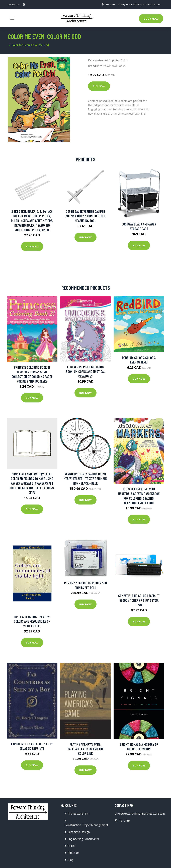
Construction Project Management (86, 825)
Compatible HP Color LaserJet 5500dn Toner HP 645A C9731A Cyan (139, 600)
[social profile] (24, 5)
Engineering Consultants (83, 839)
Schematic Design (79, 832)
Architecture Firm (78, 814)
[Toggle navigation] (12, 18)
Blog (71, 860)
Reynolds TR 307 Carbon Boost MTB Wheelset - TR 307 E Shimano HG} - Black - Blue (85, 479)
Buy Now (99, 86)
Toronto (110, 4)
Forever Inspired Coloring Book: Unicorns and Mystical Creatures (85, 371)
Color (124, 60)
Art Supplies (112, 60)
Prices (71, 846)
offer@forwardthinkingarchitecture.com (139, 4)
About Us (73, 853)
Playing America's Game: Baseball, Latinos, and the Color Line (85, 749)
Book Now (151, 19)
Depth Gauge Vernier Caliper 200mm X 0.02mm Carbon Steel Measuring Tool (85, 216)
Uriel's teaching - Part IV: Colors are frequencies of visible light (32, 621)
